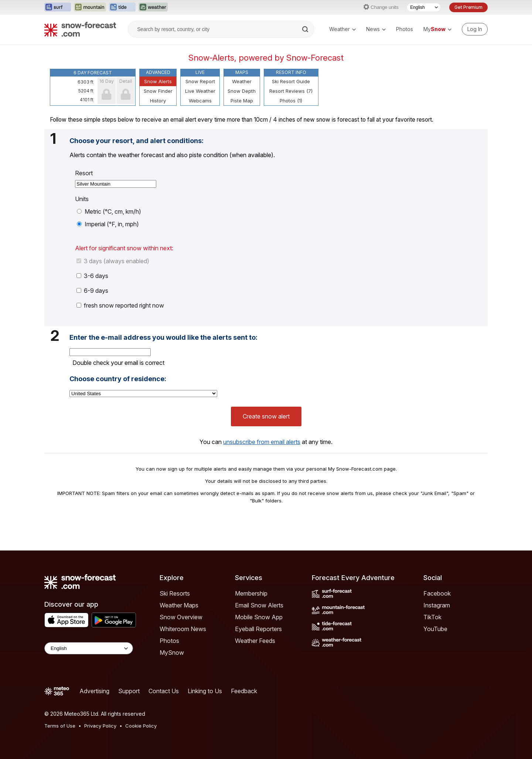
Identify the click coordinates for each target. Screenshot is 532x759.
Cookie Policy (141, 726)
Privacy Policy (100, 726)
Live (200, 72)
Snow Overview (181, 617)
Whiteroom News (183, 629)
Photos (405, 29)
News (376, 29)
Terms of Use (60, 726)
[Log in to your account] (475, 29)
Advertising (94, 691)
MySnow (172, 653)
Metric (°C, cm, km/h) (109, 211)
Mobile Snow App (259, 617)
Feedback (244, 691)
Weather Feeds (255, 641)
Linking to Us (205, 691)
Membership (251, 593)
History (158, 101)
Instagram (437, 605)
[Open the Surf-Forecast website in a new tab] (58, 7)
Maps (242, 72)
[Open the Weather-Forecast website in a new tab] (153, 7)
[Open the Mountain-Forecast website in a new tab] (90, 7)
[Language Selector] (424, 7)
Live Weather (200, 91)
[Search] (306, 29)
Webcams (200, 101)
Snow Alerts (158, 81)
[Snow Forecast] (80, 29)
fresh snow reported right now (120, 305)
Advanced (158, 72)
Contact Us (164, 691)
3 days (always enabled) (113, 261)
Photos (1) (291, 101)
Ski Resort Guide (291, 81)
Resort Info (291, 72)
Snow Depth (242, 91)
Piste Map (242, 101)
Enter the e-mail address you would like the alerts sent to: (163, 338)
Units (82, 199)
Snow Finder (158, 91)
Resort (84, 173)
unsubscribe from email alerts (262, 442)
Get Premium (468, 7)
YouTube (435, 629)
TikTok (432, 617)
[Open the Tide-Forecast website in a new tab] (122, 7)
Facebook (437, 593)
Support (129, 691)
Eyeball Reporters (258, 629)
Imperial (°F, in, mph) (108, 224)
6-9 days (92, 291)
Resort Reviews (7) (291, 91)
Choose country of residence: (118, 379)
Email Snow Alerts (259, 605)
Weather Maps (179, 605)
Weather (342, 29)
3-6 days (92, 276)
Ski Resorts (175, 593)
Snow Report (200, 81)
